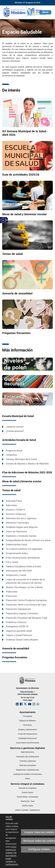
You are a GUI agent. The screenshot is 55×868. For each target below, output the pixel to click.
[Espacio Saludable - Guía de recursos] (27, 381)
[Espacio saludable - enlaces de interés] (27, 399)
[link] (25, 12)
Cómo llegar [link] (28, 700)
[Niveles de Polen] (27, 364)
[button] (45, 12)
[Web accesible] (3, 220)
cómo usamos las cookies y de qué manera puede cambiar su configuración (12, 856)
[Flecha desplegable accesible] (6, 220)
